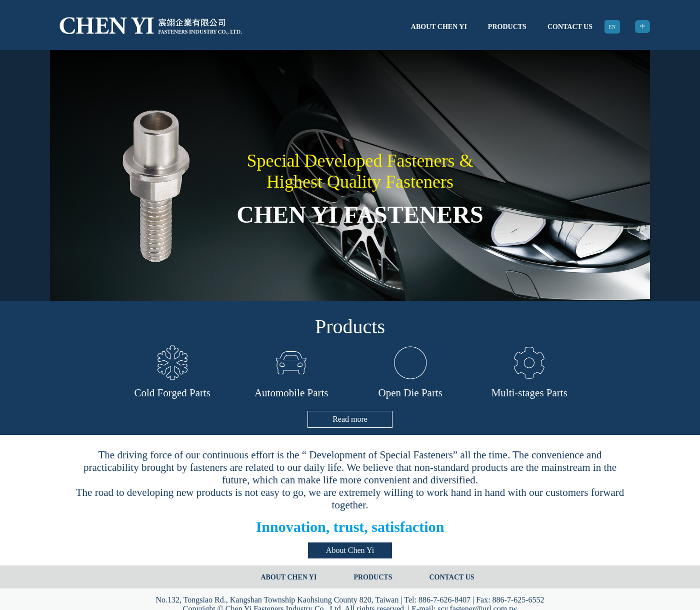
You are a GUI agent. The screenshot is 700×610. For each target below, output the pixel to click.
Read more (350, 419)
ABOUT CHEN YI (439, 27)
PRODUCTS (507, 27)
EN (612, 27)
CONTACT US (570, 27)
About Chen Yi (350, 550)
